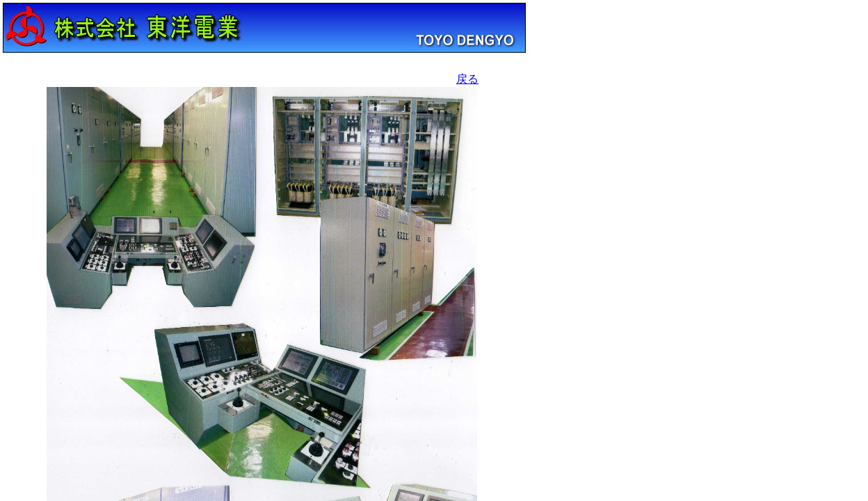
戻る (467, 79)
